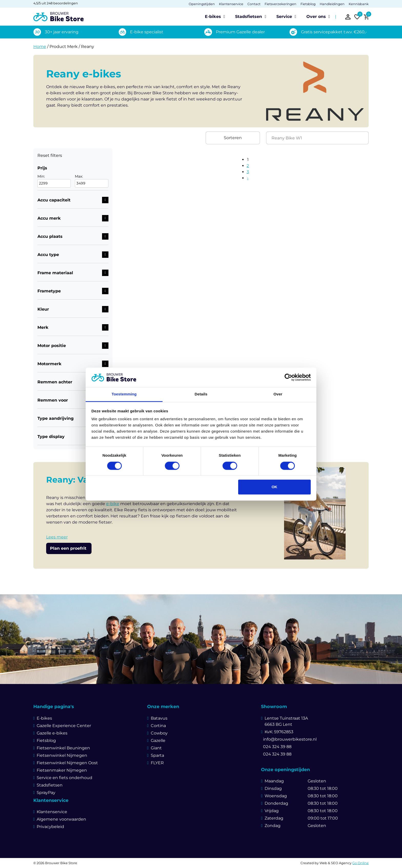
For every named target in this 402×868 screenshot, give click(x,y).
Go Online (360, 863)
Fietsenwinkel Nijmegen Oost (67, 763)
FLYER (157, 763)
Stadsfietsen (249, 17)
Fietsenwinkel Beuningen (63, 748)
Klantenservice (231, 4)
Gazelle (158, 741)
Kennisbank (359, 4)
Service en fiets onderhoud (64, 778)
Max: (92, 181)
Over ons (316, 17)
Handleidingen (332, 4)
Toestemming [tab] (124, 394)
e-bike (113, 504)
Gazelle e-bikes (52, 733)
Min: (54, 181)
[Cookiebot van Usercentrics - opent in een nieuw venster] (288, 377)
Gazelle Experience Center (64, 726)
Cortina (158, 726)
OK (274, 487)
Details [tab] (201, 394)
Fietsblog (308, 4)
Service (284, 17)
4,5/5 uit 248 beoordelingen (56, 3)
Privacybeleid (50, 827)
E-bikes (213, 17)
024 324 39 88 (276, 747)
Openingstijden (202, 4)
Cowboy (159, 733)
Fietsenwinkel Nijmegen (62, 755)
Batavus (159, 718)
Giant (156, 748)
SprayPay (46, 793)
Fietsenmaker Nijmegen (62, 770)
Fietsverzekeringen (280, 4)
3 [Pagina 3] (248, 172)
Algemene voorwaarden (61, 819)
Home (40, 47)
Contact (254, 4)
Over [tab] (278, 394)
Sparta (157, 755)
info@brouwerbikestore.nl (289, 739)
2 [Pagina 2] (248, 166)
